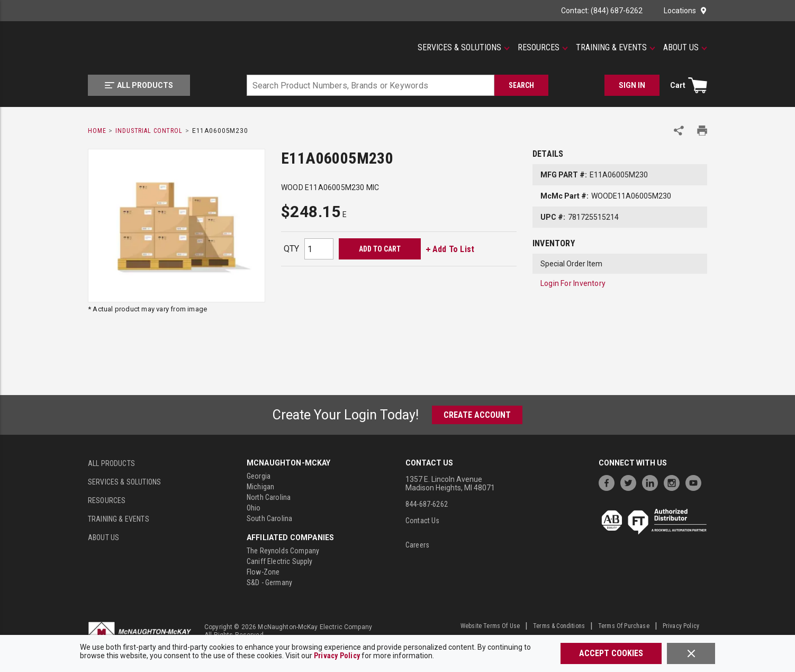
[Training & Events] (616, 48)
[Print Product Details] (702, 131)
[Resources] (543, 48)
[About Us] (685, 48)
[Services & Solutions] (464, 48)
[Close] (691, 653)
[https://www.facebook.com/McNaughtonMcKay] (609, 482)
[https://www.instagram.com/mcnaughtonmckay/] (674, 482)
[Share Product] (679, 131)
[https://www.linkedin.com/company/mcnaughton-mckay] (653, 482)
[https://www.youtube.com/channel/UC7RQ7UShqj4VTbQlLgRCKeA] (696, 482)
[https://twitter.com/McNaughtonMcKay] (631, 482)
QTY (291, 249)
